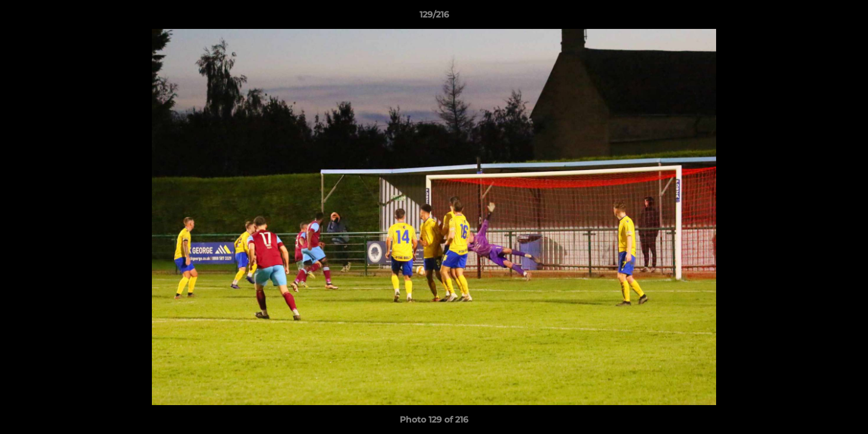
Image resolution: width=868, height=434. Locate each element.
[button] (846, 17)
